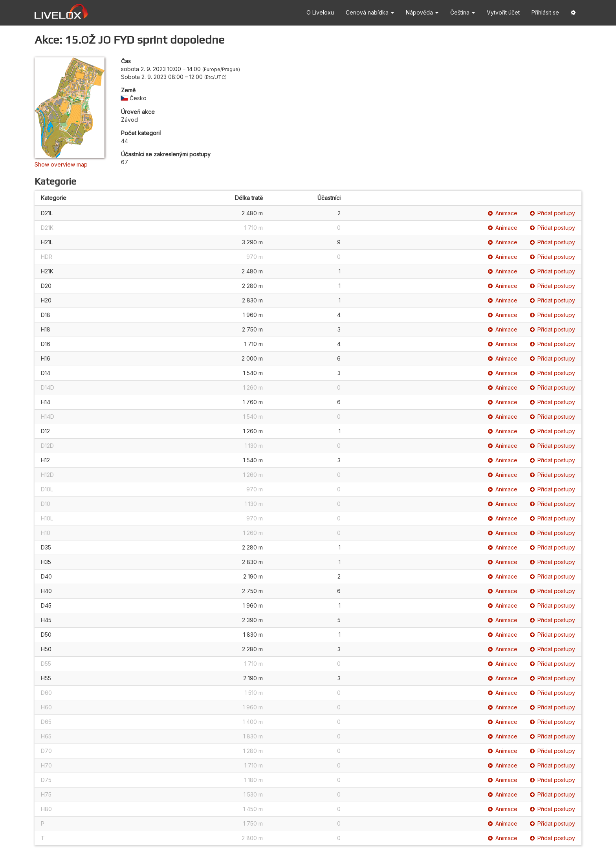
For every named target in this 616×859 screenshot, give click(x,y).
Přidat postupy (553, 213)
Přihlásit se (545, 12)
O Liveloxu (320, 12)
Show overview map (61, 164)
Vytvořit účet (503, 12)
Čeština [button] (463, 12)
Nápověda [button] (422, 12)
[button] (573, 13)
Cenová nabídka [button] (370, 12)
